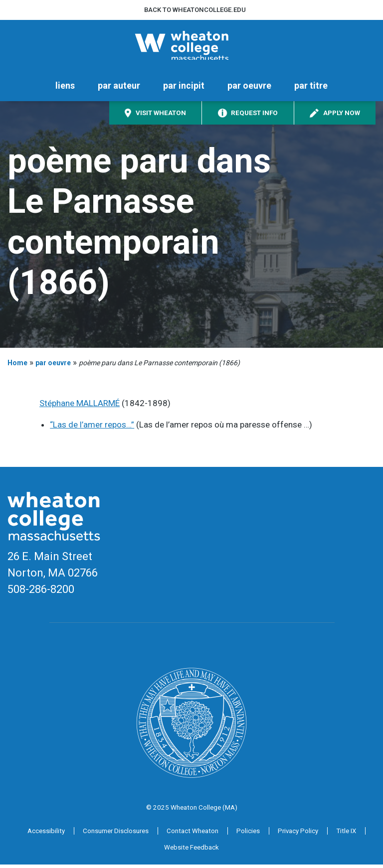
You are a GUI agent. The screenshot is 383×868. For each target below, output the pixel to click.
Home (17, 366)
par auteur (119, 89)
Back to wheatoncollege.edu (195, 10)
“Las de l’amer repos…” (92, 428)
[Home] (191, 47)
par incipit (184, 89)
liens (65, 89)
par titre (311, 89)
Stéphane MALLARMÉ (80, 407)
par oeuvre (249, 89)
